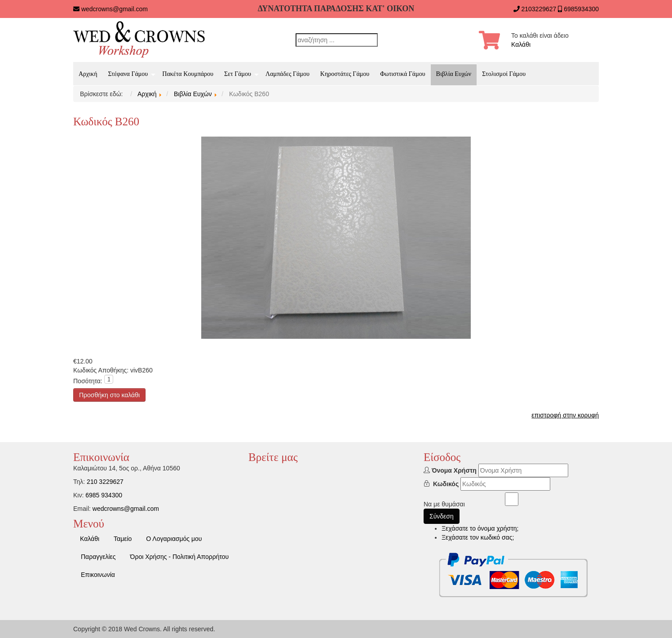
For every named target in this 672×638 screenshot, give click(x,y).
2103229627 (539, 9)
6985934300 (581, 9)
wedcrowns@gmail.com (115, 9)
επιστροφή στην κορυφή (565, 415)
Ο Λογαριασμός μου (174, 539)
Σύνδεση (442, 516)
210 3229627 (105, 482)
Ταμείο (123, 539)
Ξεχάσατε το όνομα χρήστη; (480, 528)
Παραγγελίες (98, 557)
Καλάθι (521, 44)
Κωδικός (446, 484)
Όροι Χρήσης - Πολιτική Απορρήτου (180, 557)
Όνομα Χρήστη (454, 470)
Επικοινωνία (98, 575)
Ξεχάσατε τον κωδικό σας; (478, 537)
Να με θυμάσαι (444, 504)
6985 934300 (104, 495)
